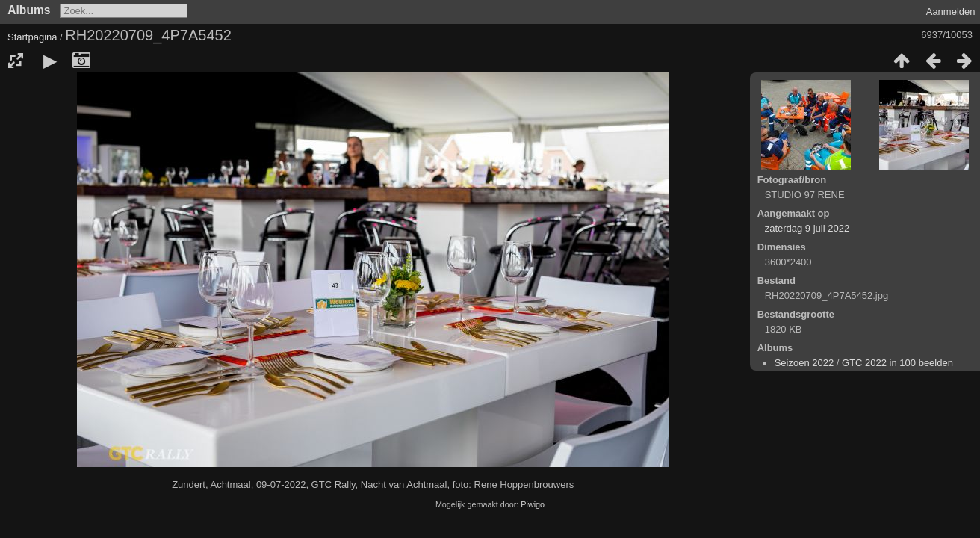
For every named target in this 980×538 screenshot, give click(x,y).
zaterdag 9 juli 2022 (807, 228)
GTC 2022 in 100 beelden (897, 363)
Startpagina (32, 37)
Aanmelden (951, 12)
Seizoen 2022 (804, 363)
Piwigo (533, 504)
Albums (29, 10)
